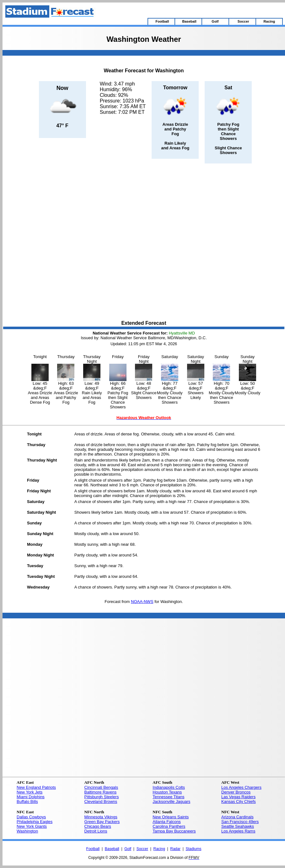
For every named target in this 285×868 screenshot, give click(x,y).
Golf (128, 849)
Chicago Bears (98, 826)
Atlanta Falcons (167, 822)
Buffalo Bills (27, 802)
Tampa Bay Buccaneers (174, 831)
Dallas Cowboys (31, 817)
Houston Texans (167, 792)
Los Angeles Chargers (241, 787)
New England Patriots (36, 787)
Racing (159, 849)
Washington (27, 831)
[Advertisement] (71, 242)
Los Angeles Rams (238, 831)
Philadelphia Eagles (35, 822)
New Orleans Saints (171, 817)
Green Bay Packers (102, 822)
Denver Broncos (236, 792)
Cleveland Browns (101, 802)
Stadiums (193, 849)
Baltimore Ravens (101, 792)
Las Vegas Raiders (238, 797)
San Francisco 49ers (240, 822)
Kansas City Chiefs (239, 802)
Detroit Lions (96, 831)
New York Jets (30, 792)
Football (93, 849)
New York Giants (32, 826)
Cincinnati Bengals (101, 787)
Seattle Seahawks (238, 826)
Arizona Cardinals (237, 817)
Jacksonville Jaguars (171, 802)
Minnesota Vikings (101, 817)
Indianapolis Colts (169, 787)
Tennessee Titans (168, 797)
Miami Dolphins (31, 797)
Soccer (142, 849)
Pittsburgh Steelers (102, 797)
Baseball (112, 849)
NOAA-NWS (142, 602)
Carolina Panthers (169, 826)
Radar (175, 849)
